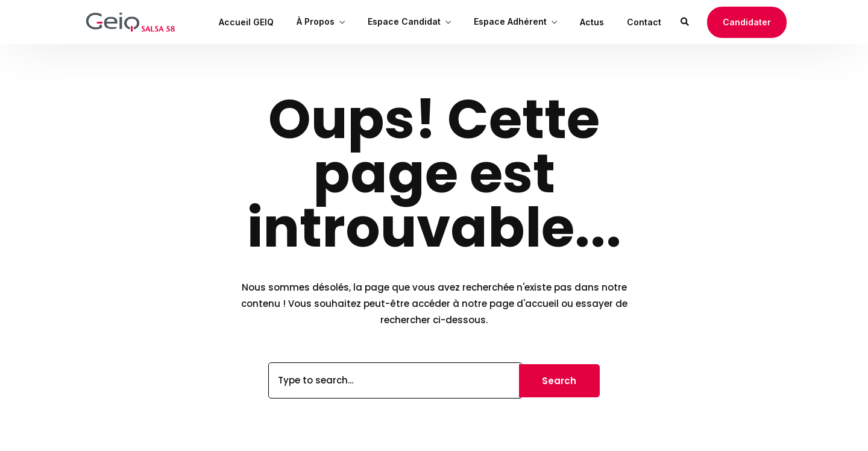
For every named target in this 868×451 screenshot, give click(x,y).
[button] (747, 22)
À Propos (316, 21)
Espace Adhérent (510, 21)
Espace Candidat (404, 21)
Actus (592, 22)
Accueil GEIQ (246, 22)
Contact (644, 22)
